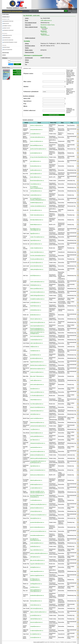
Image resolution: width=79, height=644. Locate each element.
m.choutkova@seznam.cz (37, 396)
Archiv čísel (19, 72)
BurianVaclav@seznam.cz (37, 181)
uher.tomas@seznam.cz (37, 608)
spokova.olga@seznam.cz (37, 575)
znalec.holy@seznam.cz (37, 248)
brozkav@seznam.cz (36, 166)
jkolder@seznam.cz (35, 315)
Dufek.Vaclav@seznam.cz (37, 215)
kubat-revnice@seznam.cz (37, 332)
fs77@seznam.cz (35, 579)
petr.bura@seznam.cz (36, 174)
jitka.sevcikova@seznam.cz (37, 560)
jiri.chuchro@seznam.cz (37, 262)
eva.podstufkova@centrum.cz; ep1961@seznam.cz (38, 462)
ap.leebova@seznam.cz (37, 358)
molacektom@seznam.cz (37, 411)
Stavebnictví (44, 31)
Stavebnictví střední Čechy (48, 25)
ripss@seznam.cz (35, 389)
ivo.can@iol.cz (34, 187)
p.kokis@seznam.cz (36, 302)
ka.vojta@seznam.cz (36, 634)
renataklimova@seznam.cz (37, 299)
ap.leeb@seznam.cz (36, 355)
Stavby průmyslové (45, 35)
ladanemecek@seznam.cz (37, 422)
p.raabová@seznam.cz (36, 488)
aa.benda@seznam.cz (36, 153)
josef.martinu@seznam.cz (37, 385)
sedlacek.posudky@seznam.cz (38, 504)
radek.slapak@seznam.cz (37, 571)
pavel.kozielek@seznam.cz (37, 330)
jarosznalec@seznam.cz (37, 266)
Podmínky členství (7, 26)
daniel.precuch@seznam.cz (38, 475)
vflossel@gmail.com (36, 230)
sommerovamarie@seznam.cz (38, 531)
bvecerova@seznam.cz (36, 622)
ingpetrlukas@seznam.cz (37, 362)
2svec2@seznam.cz (36, 591)
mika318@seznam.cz (36, 400)
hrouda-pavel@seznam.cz (37, 259)
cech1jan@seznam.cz (36, 191)
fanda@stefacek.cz (35, 580)
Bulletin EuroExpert (8, 50)
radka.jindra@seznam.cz (37, 269)
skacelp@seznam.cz (36, 518)
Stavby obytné (44, 32)
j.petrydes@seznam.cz (36, 447)
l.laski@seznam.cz (35, 351)
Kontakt (4, 55)
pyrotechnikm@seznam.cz (37, 522)
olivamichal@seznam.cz (37, 433)
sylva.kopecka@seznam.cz (37, 326)
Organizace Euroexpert (9, 30)
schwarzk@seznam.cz (36, 511)
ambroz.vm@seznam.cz (37, 125)
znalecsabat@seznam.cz (37, 543)
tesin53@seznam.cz (36, 540)
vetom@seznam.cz (35, 414)
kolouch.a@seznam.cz (36, 319)
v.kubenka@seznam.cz (36, 340)
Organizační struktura (8, 21)
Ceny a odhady (44, 28)
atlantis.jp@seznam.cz (36, 480)
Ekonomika (43, 27)
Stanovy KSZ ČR (7, 28)
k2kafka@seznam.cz (36, 285)
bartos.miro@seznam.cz (37, 141)
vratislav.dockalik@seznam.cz (38, 206)
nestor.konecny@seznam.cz (38, 322)
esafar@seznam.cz (35, 546)
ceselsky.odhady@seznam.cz (38, 200)
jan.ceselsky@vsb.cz (36, 199)
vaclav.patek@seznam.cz (37, 436)
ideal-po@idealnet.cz (36, 590)
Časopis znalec (7, 47)
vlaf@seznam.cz (35, 347)
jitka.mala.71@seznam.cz (37, 376)
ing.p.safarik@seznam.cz (37, 550)
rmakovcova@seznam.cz (37, 372)
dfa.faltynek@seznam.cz (37, 220)
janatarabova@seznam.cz (37, 595)
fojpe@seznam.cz (35, 233)
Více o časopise (18, 74)
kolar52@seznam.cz (36, 306)
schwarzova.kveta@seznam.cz (38, 515)
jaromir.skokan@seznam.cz (37, 527)
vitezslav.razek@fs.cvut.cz (37, 491)
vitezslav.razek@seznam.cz (37, 493)
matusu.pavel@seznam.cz (37, 392)
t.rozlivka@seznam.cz (36, 500)
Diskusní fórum (6, 53)
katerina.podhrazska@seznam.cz (39, 458)
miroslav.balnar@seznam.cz (38, 137)
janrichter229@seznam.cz (37, 496)
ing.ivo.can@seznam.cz (36, 188)
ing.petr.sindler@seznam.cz (38, 564)
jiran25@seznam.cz (35, 276)
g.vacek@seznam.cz (36, 615)
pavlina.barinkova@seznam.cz (38, 149)
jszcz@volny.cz (34, 539)
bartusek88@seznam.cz (37, 145)
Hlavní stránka (6, 15)
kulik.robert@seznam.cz (37, 343)
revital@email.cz (35, 333)
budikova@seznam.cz (36, 170)
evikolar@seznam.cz (36, 310)
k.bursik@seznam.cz (36, 184)
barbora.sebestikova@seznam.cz (39, 553)
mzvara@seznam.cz (36, 637)
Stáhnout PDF (18, 70)
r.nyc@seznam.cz (35, 429)
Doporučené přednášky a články (10, 42)
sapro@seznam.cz (35, 466)
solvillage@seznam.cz (36, 584)
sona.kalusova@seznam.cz (37, 292)
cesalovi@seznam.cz (36, 195)
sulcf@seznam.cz (35, 587)
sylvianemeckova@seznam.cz (38, 426)
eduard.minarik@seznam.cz (38, 407)
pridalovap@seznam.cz (36, 484)
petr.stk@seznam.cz (36, 161)
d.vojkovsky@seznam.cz (37, 631)
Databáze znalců (6, 17)
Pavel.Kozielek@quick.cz (37, 329)
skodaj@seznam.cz (35, 567)
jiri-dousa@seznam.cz (36, 210)
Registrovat (11, 64)
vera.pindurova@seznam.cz (38, 451)
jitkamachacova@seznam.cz (38, 369)
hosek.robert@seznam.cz (37, 252)
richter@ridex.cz (35, 497)
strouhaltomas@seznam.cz (37, 535)
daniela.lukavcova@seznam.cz (38, 365)
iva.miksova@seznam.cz (37, 404)
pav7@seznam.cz (35, 440)
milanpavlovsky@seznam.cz (38, 443)
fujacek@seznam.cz (36, 240)
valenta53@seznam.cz (36, 619)
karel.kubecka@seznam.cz (37, 336)
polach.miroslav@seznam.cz (38, 470)
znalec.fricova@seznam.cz (37, 237)
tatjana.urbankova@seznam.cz (38, 612)
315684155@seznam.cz (37, 203)
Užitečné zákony (7, 38)
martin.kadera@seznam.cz (37, 282)
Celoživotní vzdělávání (8, 40)
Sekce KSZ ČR (74, 12)
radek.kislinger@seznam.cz (37, 295)
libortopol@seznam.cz (36, 601)
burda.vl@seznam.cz (36, 177)
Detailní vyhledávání (72, 11)
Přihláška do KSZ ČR (8, 35)
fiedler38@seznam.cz (36, 225)
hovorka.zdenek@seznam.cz (38, 256)
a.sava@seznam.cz (35, 134)
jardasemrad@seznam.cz (37, 508)
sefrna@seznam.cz (35, 557)
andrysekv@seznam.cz (36, 130)
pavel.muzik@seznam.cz (37, 418)
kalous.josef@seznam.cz (37, 289)
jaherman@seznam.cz (36, 244)
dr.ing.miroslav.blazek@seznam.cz (39, 157)
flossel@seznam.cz (35, 229)
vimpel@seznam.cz (35, 626)
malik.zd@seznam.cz (46, 20)
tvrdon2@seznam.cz (36, 605)
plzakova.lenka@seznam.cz (38, 455)
